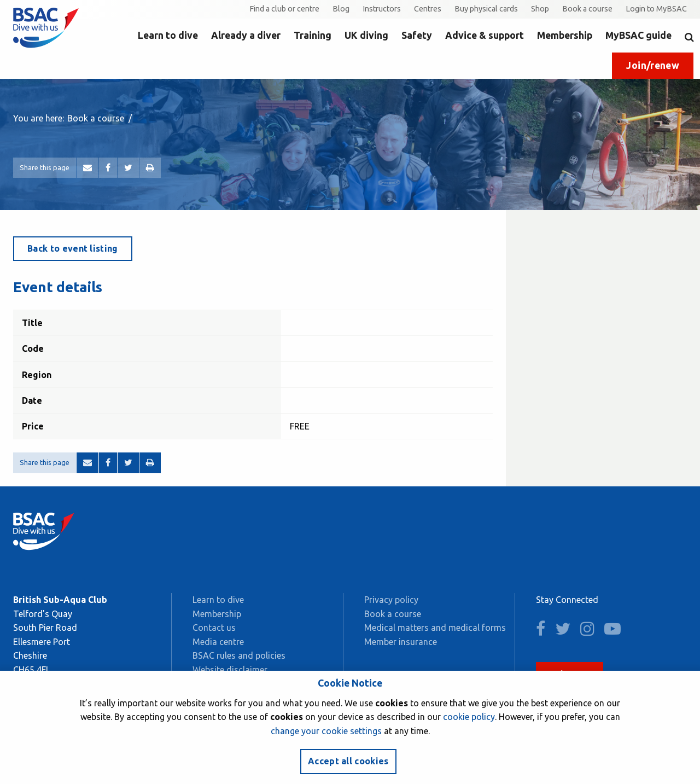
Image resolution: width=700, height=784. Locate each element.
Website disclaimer (230, 670)
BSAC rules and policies (239, 655)
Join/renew (653, 65)
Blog (341, 9)
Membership (565, 35)
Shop (540, 9)
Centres (428, 9)
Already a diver (246, 35)
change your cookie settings (326, 731)
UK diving (366, 35)
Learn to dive (168, 35)
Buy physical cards (486, 9)
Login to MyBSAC (656, 9)
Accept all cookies (348, 761)
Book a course (587, 9)
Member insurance (401, 642)
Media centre (218, 642)
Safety (417, 35)
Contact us (214, 628)
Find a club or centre (284, 9)
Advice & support (485, 35)
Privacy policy (391, 600)
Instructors (382, 9)
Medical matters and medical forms (435, 628)
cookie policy (469, 717)
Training (313, 35)
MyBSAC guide (638, 35)
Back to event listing (73, 248)
